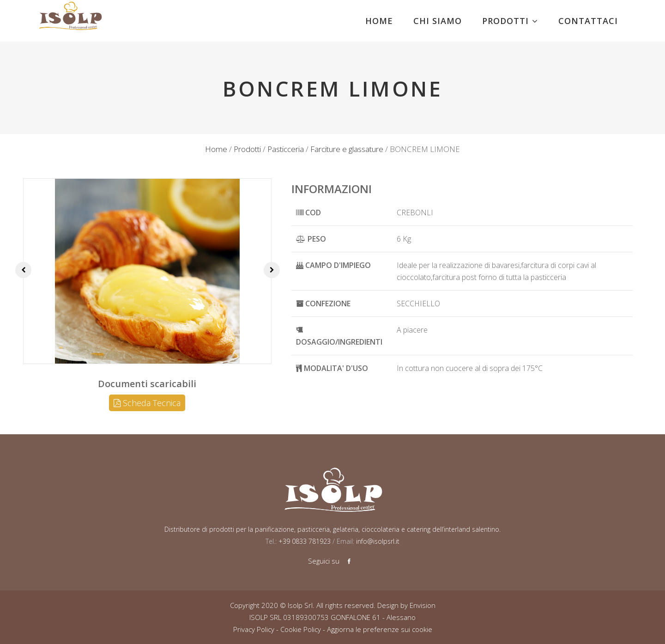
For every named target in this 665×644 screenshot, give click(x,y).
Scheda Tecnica (147, 403)
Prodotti (247, 149)
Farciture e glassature (347, 149)
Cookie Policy (301, 629)
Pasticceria (286, 149)
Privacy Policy (254, 629)
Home (216, 149)
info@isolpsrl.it (378, 541)
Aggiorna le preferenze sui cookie (380, 629)
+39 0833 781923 (304, 541)
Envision (423, 605)
